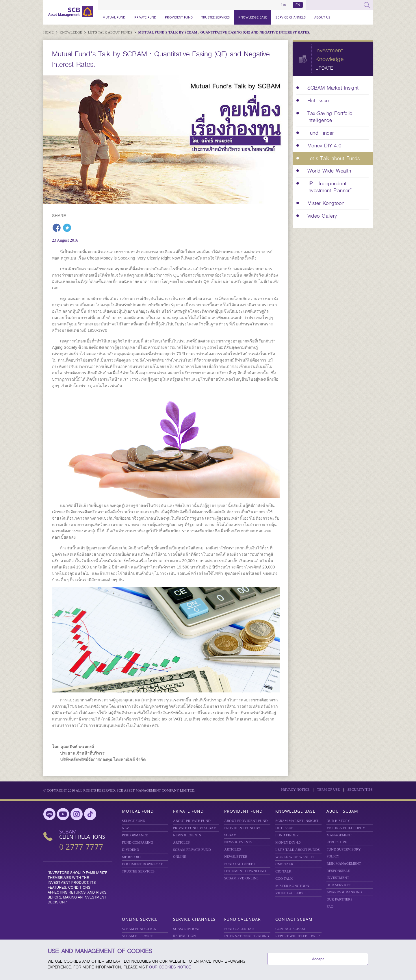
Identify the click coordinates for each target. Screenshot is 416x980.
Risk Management (344, 864)
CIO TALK (283, 871)
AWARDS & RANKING (344, 892)
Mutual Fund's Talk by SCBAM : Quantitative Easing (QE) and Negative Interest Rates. (224, 32)
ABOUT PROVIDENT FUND (246, 821)
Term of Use (328, 790)
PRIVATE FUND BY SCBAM (195, 828)
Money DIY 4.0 (288, 842)
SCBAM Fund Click (139, 929)
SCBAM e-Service (138, 936)
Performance (135, 835)
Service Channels (290, 17)
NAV (126, 828)
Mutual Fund (114, 17)
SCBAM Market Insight (297, 821)
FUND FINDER (287, 835)
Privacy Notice (295, 790)
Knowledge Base (253, 17)
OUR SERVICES (339, 885)
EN (298, 5)
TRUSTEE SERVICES (216, 17)
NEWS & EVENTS (187, 835)
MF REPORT (132, 857)
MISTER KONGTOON (292, 886)
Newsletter (236, 857)
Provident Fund (179, 17)
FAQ (330, 907)
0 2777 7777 (81, 847)
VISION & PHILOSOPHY (346, 828)
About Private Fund (192, 821)
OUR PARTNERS (339, 899)
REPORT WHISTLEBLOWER (298, 936)
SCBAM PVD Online (241, 878)
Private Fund (145, 17)
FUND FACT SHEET (240, 864)
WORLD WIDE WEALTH (295, 857)
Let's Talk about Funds (111, 32)
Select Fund (134, 821)
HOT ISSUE (284, 828)
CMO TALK (284, 864)
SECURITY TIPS (360, 790)
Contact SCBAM (294, 919)
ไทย (283, 5)
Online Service (140, 919)
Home (49, 32)
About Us (322, 17)
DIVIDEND (131, 850)
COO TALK (284, 879)
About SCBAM (342, 811)
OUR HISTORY (338, 821)
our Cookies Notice (170, 967)
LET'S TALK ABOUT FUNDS (298, 850)
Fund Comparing (138, 842)
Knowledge (71, 32)
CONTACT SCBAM (290, 929)
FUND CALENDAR (239, 929)
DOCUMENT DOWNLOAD (143, 864)
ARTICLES (181, 842)
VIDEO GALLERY (289, 893)
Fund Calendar (243, 919)
